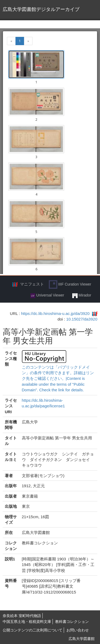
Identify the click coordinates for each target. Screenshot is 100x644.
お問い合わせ (78, 630)
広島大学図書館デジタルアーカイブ (41, 9)
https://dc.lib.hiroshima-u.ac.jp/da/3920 (55, 313)
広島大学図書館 (82, 639)
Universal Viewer (47, 295)
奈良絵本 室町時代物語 (22, 616)
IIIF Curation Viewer (70, 284)
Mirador (82, 295)
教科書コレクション (72, 622)
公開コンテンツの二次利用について (33, 630)
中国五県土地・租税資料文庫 (27, 622)
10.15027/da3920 (82, 319)
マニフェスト (32, 284)
